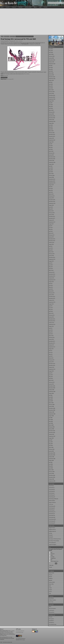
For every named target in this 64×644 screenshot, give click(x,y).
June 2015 (51, 265)
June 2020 (51, 168)
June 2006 (51, 464)
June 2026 (51, 49)
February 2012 (52, 338)
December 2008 (52, 408)
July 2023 (51, 103)
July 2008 (51, 418)
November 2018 (52, 202)
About (35, 7)
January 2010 (51, 384)
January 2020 (51, 177)
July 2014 (51, 284)
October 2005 (52, 479)
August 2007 (51, 438)
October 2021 (52, 138)
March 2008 (51, 425)
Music (50, 607)
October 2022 (52, 120)
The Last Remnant (52, 543)
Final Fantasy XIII (52, 517)
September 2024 (52, 79)
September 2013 (52, 302)
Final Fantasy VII (52, 497)
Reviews (20, 7)
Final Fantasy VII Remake (54, 499)
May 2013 (51, 310)
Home (2, 7)
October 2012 (52, 323)
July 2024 (51, 82)
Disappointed (53, 558)
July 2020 (51, 166)
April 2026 (51, 53)
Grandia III (51, 537)
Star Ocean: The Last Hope (54, 541)
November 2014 (52, 276)
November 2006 (52, 455)
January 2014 (51, 295)
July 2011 (51, 351)
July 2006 (51, 462)
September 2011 (52, 347)
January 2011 (13, 36)
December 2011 (52, 341)
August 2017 (51, 224)
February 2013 (52, 315)
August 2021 (51, 142)
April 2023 (51, 108)
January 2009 (51, 406)
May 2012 (51, 332)
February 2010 (52, 382)
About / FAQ (51, 584)
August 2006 (51, 460)
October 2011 (52, 345)
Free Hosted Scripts (53, 624)
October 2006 (52, 457)
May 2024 (51, 86)
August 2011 (51, 349)
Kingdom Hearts (52, 528)
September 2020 (52, 162)
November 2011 (52, 343)
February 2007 (52, 449)
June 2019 (51, 189)
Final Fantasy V (52, 493)
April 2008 (51, 423)
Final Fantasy (51, 486)
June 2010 (51, 375)
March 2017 (51, 233)
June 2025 (51, 67)
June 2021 (51, 146)
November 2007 (52, 433)
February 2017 (52, 235)
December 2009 (52, 386)
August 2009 (51, 393)
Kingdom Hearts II (52, 530)
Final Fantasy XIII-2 (4, 78)
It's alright (52, 557)
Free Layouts (51, 619)
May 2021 (51, 148)
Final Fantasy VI (52, 495)
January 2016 (51, 256)
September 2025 (52, 64)
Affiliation (51, 579)
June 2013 (51, 308)
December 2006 (52, 453)
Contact (46, 7)
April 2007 (51, 446)
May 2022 (51, 127)
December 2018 (52, 200)
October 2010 (52, 367)
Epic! (51, 552)
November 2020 (52, 159)
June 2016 (51, 248)
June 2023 (51, 105)
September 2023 (52, 99)
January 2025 (51, 75)
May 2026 (51, 51)
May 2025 (51, 69)
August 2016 (51, 244)
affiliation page (22, 640)
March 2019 (51, 194)
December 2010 (52, 364)
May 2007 (51, 444)
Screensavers (52, 610)
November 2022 (52, 118)
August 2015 (51, 261)
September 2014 (52, 280)
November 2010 (52, 365)
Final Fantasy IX (52, 508)
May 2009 (51, 399)
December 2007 (52, 431)
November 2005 (52, 477)
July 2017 (51, 226)
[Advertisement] (13, 22)
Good (52, 555)
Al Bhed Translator (52, 600)
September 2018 (52, 203)
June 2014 (51, 285)
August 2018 (51, 205)
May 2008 (51, 421)
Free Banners (51, 622)
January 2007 (51, 451)
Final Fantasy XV (52, 523)
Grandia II (51, 535)
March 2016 (51, 252)
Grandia (50, 533)
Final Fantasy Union (20, 632)
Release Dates (28, 7)
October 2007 (52, 434)
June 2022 (51, 125)
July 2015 (51, 263)
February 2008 (52, 427)
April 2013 (51, 311)
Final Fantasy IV (52, 491)
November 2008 (52, 410)
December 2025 (52, 60)
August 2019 (51, 185)
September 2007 (52, 436)
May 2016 (51, 250)
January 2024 (51, 94)
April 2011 (51, 356)
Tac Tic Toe (51, 602)
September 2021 (52, 140)
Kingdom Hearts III (52, 531)
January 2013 (51, 317)
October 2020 (52, 161)
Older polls (51, 565)
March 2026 (51, 54)
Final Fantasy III (52, 489)
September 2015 (52, 259)
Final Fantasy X (52, 510)
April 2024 (51, 88)
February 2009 (52, 405)
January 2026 (51, 58)
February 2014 (52, 293)
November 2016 (52, 241)
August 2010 (51, 371)
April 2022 (51, 129)
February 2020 (52, 175)
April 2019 (51, 192)
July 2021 (51, 144)
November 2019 (52, 181)
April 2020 (51, 172)
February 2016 (52, 254)
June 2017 (51, 228)
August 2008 (51, 416)
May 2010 (51, 377)
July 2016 (51, 246)
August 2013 (51, 304)
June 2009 (51, 397)
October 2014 (52, 278)
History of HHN (52, 582)
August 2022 (51, 123)
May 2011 (51, 354)
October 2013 (52, 300)
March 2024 (51, 90)
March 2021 (51, 151)
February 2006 (52, 472)
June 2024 (51, 84)
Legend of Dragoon (53, 544)
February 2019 (52, 196)
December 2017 (52, 216)
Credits (50, 588)
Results (51, 567)
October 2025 (52, 62)
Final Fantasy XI (52, 514)
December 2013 (52, 297)
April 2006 (51, 468)
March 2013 (51, 313)
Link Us (50, 592)
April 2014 (51, 289)
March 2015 (51, 270)
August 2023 (51, 101)
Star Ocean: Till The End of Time (55, 539)
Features (14, 7)
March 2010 (51, 380)
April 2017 (51, 231)
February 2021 (52, 153)
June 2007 (51, 442)
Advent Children (52, 501)
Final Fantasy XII (52, 515)
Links (50, 593)
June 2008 (51, 419)
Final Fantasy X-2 (52, 512)
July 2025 (51, 66)
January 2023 (51, 114)
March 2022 (51, 131)
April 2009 (51, 401)
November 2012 (52, 321)
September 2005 (52, 481)
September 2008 (52, 414)
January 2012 (51, 339)
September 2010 (52, 369)
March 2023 (51, 110)
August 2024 (51, 80)
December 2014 (52, 274)
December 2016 (52, 239)
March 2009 (51, 403)
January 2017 (51, 237)
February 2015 (52, 272)
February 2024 (52, 92)
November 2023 (52, 97)
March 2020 (51, 174)
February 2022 (52, 133)
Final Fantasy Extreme (20, 631)
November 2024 (52, 77)
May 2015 (51, 267)
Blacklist (51, 580)
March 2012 (51, 336)
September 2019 (52, 183)
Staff (40, 7)
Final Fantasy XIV (52, 521)
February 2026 (52, 56)
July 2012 (51, 328)
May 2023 (51, 107)
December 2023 (52, 95)
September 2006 (52, 459)
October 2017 (52, 220)
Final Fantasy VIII (52, 506)
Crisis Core (51, 504)
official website (27, 74)
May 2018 (51, 209)
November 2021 (52, 136)
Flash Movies (51, 598)
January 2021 (51, 155)
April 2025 (51, 71)
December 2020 (52, 157)
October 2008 (52, 412)
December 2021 (52, 134)
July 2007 (51, 440)
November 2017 (52, 218)
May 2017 (51, 229)
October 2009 (52, 390)
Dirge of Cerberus (52, 502)
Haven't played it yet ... (55, 561)
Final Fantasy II (52, 488)
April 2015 (51, 269)
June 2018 (51, 207)
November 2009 (52, 388)
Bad (51, 560)
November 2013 (52, 298)
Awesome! (53, 554)
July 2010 (51, 373)
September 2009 (52, 392)
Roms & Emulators (52, 608)
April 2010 (51, 379)
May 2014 (51, 287)
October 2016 (52, 243)
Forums (8, 7)
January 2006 (51, 474)
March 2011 (51, 358)
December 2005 (52, 475)
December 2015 (52, 257)
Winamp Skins (52, 612)
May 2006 (51, 466)
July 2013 (51, 306)
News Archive (7, 36)
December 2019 (52, 179)
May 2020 (51, 170)
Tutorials (51, 617)
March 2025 (51, 73)
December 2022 (52, 116)
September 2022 (52, 121)
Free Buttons (51, 621)
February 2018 (52, 213)
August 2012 (51, 326)
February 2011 (52, 360)
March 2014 (51, 291)
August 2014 (51, 282)
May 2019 (51, 190)
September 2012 (52, 324)
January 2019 (51, 198)
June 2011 (51, 352)
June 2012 (51, 330)
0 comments (20, 41)
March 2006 (51, 470)
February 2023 (52, 112)
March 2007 (51, 447)
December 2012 (52, 319)
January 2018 (51, 215)
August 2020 (51, 164)
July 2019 (51, 187)
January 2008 (51, 429)
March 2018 (51, 211)
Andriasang (6, 76)
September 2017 (52, 222)
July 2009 (51, 395)
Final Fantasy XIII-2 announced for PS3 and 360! (25, 36)
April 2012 (51, 334)
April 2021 (51, 149)
